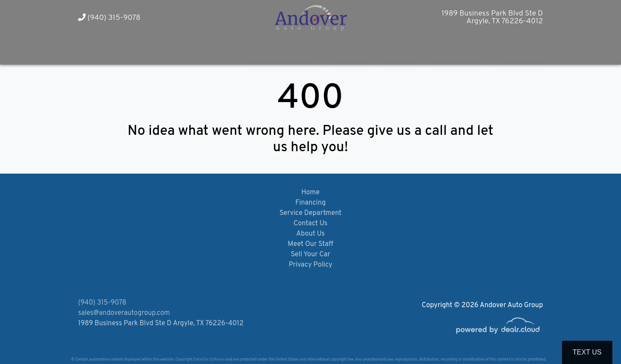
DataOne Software (209, 359)
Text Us (587, 352)
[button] (148, 49)
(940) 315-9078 (109, 18)
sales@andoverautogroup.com (124, 313)
